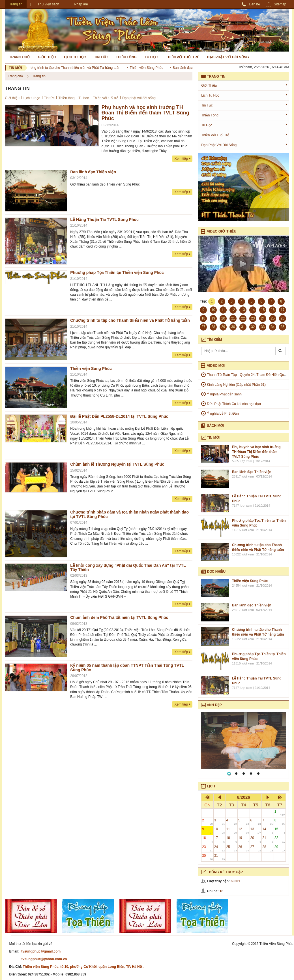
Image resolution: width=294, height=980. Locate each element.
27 (256, 848)
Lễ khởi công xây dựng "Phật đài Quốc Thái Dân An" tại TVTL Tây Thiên (128, 567)
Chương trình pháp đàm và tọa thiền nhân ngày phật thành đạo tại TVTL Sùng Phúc (129, 514)
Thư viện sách (48, 4)
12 (244, 831)
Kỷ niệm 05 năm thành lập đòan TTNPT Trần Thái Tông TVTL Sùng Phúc (127, 667)
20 (256, 839)
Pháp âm (81, 4)
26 (244, 848)
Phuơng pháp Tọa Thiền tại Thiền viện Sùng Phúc (117, 272)
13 (256, 831)
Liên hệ (254, 4)
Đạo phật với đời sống (228, 57)
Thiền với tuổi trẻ (182, 57)
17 (220, 839)
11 (231, 831)
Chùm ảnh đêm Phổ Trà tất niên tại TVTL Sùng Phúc (119, 617)
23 (207, 848)
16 (207, 839)
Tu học (151, 57)
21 (268, 839)
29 (280, 848)
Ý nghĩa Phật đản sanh (224, 394)
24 (220, 848)
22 (280, 839)
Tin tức (101, 57)
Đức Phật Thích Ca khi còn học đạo (234, 404)
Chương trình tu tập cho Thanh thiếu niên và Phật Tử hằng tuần (74, 68)
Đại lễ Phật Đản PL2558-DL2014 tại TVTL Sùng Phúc (119, 416)
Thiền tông (126, 57)
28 (268, 848)
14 (268, 831)
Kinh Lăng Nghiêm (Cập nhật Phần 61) (236, 385)
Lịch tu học (75, 57)
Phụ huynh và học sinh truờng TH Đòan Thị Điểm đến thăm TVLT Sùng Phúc (145, 113)
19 (244, 839)
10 (220, 831)
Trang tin (16, 4)
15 (280, 831)
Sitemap (280, 4)
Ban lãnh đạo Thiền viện (193, 68)
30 (207, 857)
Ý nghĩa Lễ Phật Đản (223, 414)
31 (220, 857)
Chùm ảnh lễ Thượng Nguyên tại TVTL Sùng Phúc (117, 464)
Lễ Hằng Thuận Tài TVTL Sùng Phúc (104, 220)
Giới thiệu (47, 57)
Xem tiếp (181, 159)
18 (231, 839)
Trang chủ (20, 57)
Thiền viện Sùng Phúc (148, 68)
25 (231, 848)
